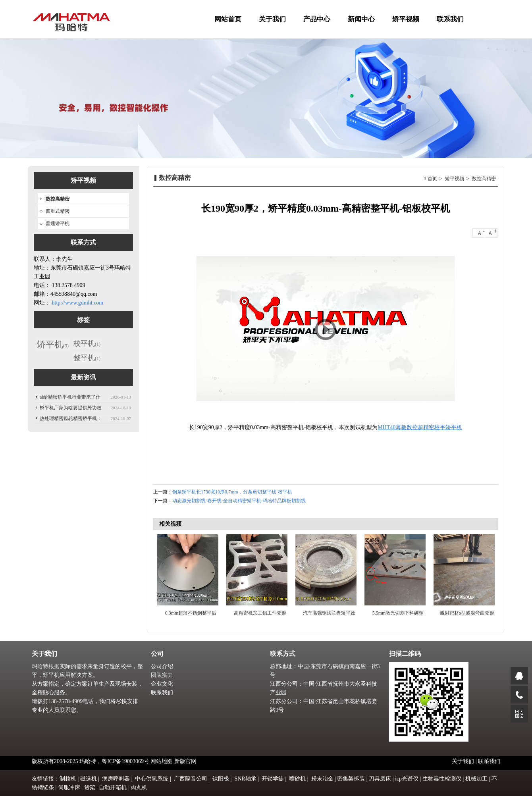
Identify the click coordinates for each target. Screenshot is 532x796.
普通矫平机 (58, 224)
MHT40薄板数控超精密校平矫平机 (420, 427)
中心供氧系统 (152, 779)
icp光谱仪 (407, 779)
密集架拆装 (351, 779)
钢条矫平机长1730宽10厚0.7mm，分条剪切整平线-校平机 (232, 492)
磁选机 (89, 779)
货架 (90, 787)
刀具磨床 (380, 779)
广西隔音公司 (191, 779)
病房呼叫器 (116, 779)
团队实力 (162, 675)
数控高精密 (484, 179)
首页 (432, 179)
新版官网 (185, 761)
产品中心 (316, 27)
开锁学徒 (273, 779)
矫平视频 (405, 27)
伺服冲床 (69, 787)
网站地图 (162, 761)
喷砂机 (297, 779)
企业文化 (162, 684)
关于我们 (271, 27)
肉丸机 (139, 787)
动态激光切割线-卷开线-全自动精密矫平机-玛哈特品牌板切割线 (239, 501)
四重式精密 (58, 211)
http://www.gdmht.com (78, 303)
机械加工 (476, 779)
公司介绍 (162, 666)
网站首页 (228, 19)
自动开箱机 (113, 787)
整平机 (87, 358)
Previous (163, 574)
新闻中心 (360, 27)
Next (490, 574)
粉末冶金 (322, 779)
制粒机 (68, 779)
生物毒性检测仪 (442, 779)
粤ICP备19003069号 (125, 761)
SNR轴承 (245, 779)
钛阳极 (221, 779)
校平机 (87, 343)
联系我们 (450, 19)
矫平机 (53, 344)
